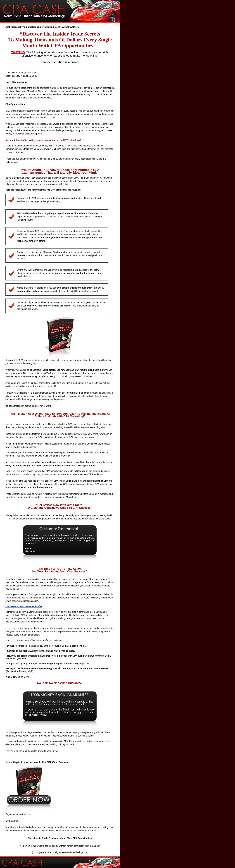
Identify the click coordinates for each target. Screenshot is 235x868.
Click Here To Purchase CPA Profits (24, 606)
